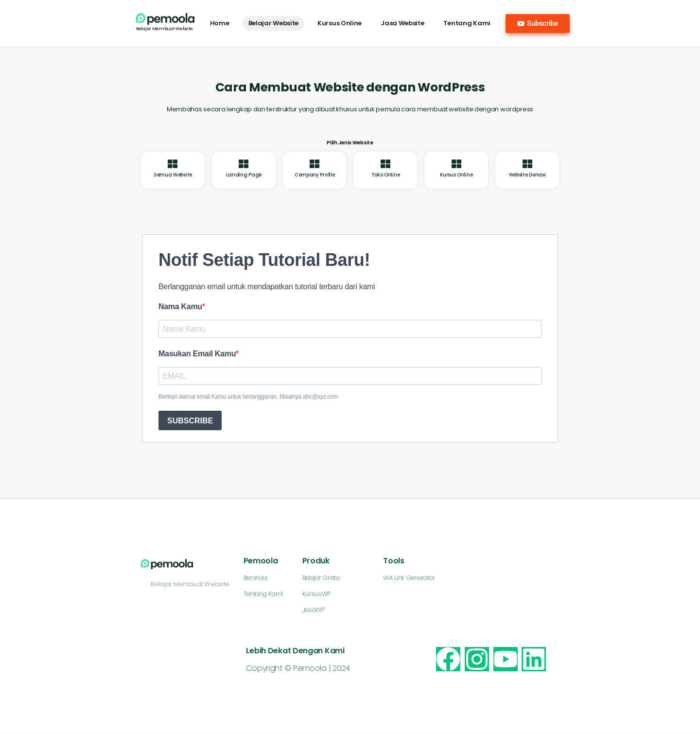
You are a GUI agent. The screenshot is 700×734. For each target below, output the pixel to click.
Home (220, 23)
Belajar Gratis (321, 578)
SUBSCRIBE (190, 421)
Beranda (255, 578)
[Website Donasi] (527, 164)
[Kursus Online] (456, 164)
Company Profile (315, 175)
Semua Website (173, 175)
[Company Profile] (315, 164)
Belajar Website (274, 23)
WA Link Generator (409, 578)
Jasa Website (402, 23)
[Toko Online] (385, 164)
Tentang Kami (467, 23)
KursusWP (317, 594)
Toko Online (386, 175)
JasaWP (314, 610)
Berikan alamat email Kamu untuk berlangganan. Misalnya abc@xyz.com (248, 397)
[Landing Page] (244, 164)
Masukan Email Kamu (197, 354)
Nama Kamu (180, 306)
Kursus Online (340, 23)
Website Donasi (527, 175)
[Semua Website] (173, 164)
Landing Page (244, 175)
